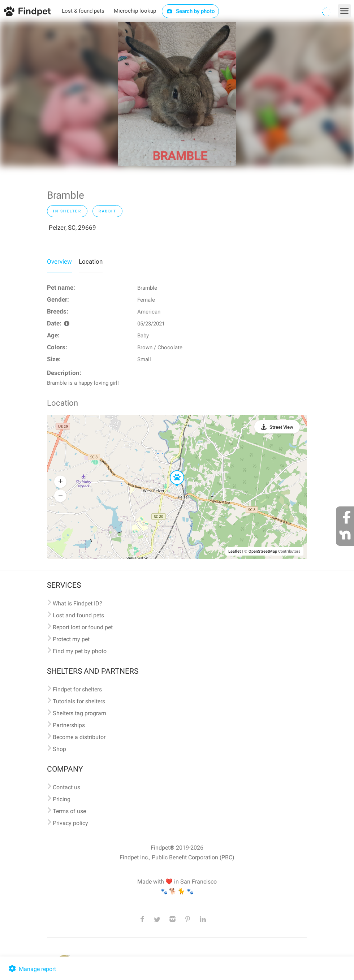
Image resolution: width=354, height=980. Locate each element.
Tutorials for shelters (79, 701)
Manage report (32, 969)
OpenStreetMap (263, 551)
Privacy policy (70, 823)
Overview (59, 262)
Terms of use (69, 811)
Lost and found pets (78, 615)
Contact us (66, 787)
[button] (172, 471)
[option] (177, 94)
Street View (281, 427)
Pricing (62, 799)
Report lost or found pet (83, 627)
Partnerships (69, 725)
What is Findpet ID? (77, 603)
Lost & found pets (83, 11)
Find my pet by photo (80, 651)
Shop (59, 749)
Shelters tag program (79, 713)
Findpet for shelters (77, 689)
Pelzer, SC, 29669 (72, 228)
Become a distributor (79, 737)
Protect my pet (71, 639)
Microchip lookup (135, 11)
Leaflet (235, 551)
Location (91, 262)
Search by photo (191, 11)
